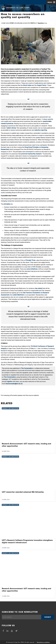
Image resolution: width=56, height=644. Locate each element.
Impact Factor (42, 85)
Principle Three (30, 260)
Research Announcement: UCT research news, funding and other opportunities (26, 445)
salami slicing (11, 128)
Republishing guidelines (43, 642)
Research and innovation (10, 408)
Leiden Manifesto (18, 295)
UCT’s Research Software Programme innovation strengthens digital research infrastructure (27, 541)
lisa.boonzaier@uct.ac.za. (14, 384)
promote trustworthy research (31, 154)
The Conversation (27, 368)
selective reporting (41, 130)
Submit (48, 617)
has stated (39, 288)
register (9, 381)
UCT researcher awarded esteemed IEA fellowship (23, 492)
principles (7, 204)
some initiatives (32, 269)
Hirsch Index (27, 85)
